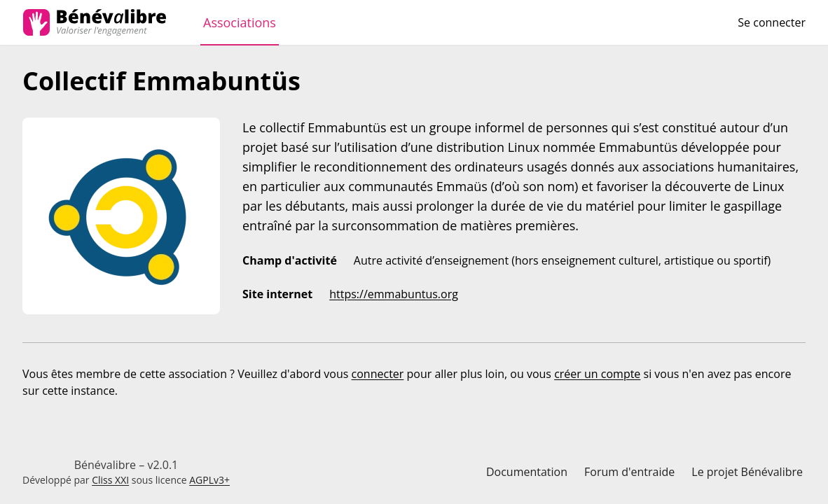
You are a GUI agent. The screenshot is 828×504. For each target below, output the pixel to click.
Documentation (527, 472)
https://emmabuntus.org (394, 294)
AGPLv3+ (209, 480)
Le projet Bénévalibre (747, 472)
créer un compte (597, 374)
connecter (378, 374)
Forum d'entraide (629, 472)
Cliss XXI (110, 480)
